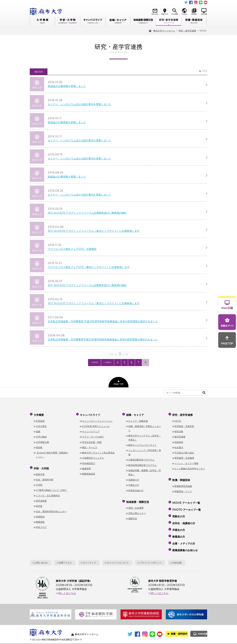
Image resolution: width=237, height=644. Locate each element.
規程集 (39, 446)
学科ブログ (41, 525)
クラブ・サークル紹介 (93, 436)
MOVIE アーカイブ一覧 (186, 500)
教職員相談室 (89, 473)
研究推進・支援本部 (184, 425)
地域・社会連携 (136, 505)
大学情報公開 (42, 441)
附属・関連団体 (194, 21)
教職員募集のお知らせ (185, 536)
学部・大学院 (67, 21)
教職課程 (40, 519)
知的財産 (179, 441)
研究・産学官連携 (169, 21)
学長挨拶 (40, 420)
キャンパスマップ (91, 431)
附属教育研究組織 (183, 484)
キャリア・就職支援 (138, 420)
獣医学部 (40, 472)
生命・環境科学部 (45, 477)
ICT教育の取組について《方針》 (52, 488)
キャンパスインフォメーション (97, 420)
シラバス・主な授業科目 (48, 493)
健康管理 (86, 468)
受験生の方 (178, 510)
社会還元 (179, 446)
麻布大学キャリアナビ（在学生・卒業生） (145, 437)
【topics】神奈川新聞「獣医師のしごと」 (52, 454)
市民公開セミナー (137, 511)
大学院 (39, 482)
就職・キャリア (118, 21)
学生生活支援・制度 (92, 441)
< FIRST (91, 363)
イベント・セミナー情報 (186, 462)
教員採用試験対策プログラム (142, 464)
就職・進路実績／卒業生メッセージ (145, 427)
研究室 (39, 503)
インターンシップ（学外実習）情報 (145, 451)
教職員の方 (178, 526)
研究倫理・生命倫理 (184, 457)
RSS (205, 71)
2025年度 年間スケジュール (96, 425)
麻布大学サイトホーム (88, 619)
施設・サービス (90, 446)
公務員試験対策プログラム (141, 459)
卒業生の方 (134, 484)
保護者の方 (134, 479)
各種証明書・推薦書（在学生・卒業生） (145, 472)
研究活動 (179, 431)
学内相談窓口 (89, 462)
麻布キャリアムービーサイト (142, 444)
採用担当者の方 (136, 490)
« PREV (105, 363)
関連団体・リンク (183, 489)
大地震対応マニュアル (93, 457)
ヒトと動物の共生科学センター (190, 468)
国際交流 (133, 516)
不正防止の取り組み (184, 452)
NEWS (178, 420)
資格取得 (40, 514)
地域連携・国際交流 (143, 21)
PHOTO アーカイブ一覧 (186, 505)
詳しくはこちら (67, 578)
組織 (38, 431)
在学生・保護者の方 (183, 515)
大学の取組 (41, 436)
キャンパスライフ (93, 21)
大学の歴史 (41, 425)
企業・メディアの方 (183, 531)
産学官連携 (180, 436)
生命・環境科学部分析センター (51, 509)
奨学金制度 (41, 498)
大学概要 (42, 21)
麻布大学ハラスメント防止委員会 (98, 452)
